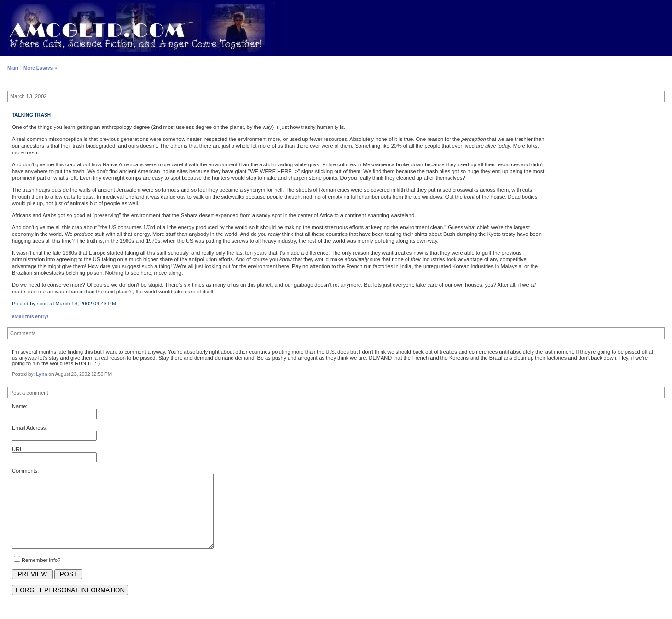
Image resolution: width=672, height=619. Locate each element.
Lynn (42, 374)
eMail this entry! (30, 317)
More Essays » (40, 68)
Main (13, 68)
